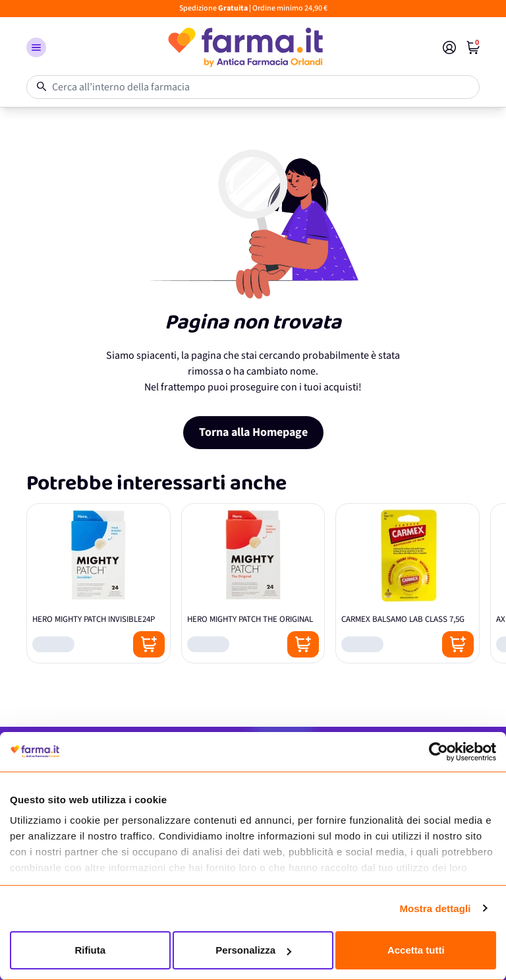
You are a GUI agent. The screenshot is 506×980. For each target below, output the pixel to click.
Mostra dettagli (435, 908)
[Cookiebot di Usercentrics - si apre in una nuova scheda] (438, 752)
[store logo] (244, 47)
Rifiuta (90, 950)
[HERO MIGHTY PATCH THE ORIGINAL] (253, 583)
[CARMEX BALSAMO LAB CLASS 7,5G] (408, 583)
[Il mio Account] (449, 47)
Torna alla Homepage (253, 432)
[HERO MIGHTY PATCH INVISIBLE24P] (98, 583)
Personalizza (253, 950)
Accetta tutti (416, 950)
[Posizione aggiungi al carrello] (149, 644)
